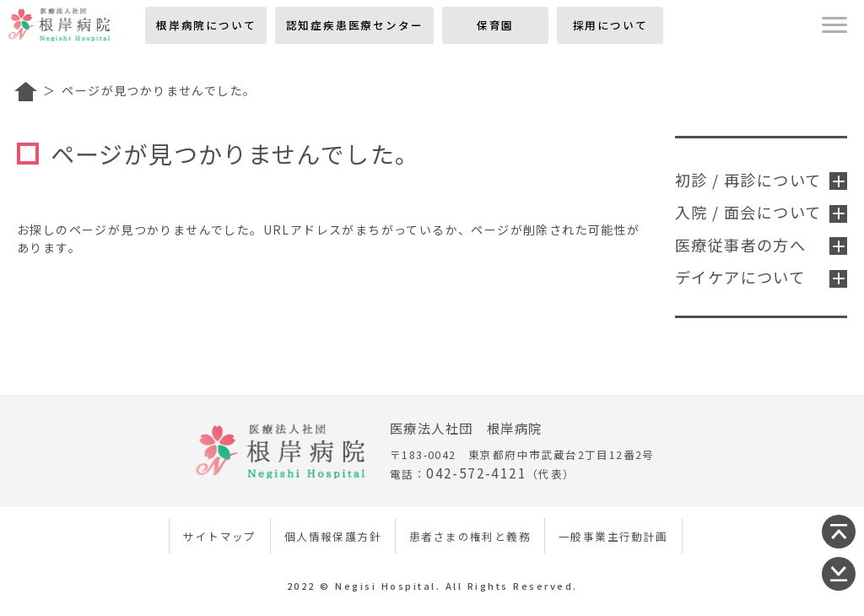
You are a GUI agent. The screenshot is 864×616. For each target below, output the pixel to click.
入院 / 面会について (761, 212)
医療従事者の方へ (761, 245)
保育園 (495, 25)
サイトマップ (219, 536)
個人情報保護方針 (333, 536)
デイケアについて (761, 277)
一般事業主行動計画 (613, 536)
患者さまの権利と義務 (470, 536)
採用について (610, 25)
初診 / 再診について (761, 180)
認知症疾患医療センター (355, 25)
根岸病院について (206, 25)
